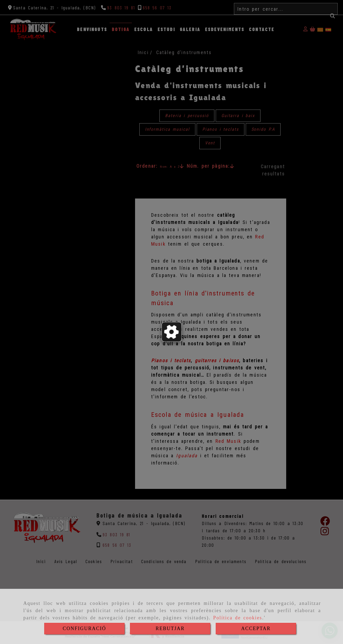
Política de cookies (238, 618)
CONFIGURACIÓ (84, 628)
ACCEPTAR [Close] (256, 628)
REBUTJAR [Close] (170, 628)
